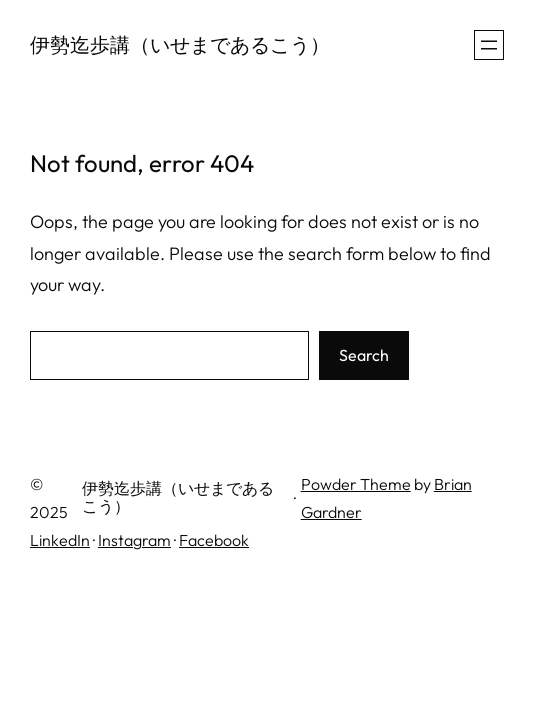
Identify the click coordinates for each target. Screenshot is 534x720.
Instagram (134, 540)
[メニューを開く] (489, 45)
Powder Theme (356, 484)
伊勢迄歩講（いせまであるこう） (180, 44)
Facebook (214, 540)
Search (364, 355)
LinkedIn (60, 540)
